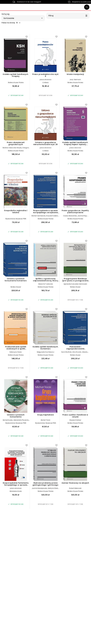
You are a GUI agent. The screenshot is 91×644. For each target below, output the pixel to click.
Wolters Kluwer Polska (16, 82)
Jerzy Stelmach (75, 80)
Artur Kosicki (77, 352)
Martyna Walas (53, 488)
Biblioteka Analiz (16, 491)
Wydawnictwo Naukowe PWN (16, 219)
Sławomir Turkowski (46, 284)
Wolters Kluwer (16, 287)
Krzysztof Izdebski (53, 216)
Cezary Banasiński (70, 216)
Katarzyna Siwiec (16, 352)
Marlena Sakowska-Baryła (12, 148)
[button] (23, 18)
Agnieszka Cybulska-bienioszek (75, 284)
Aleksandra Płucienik (21, 420)
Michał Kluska (8, 420)
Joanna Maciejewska (40, 488)
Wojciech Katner (75, 420)
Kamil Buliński (66, 352)
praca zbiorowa (45, 80)
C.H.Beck (46, 82)
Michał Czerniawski (38, 216)
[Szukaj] (87, 7)
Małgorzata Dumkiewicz (45, 352)
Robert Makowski (75, 488)
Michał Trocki (45, 420)
